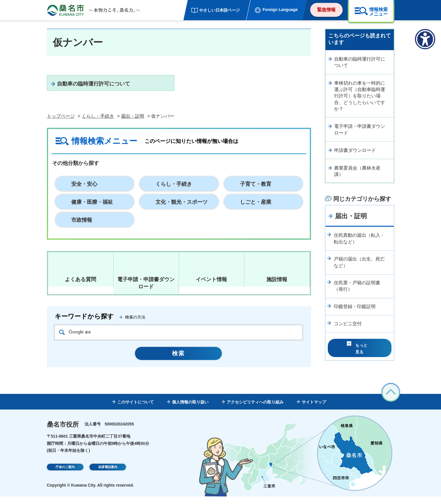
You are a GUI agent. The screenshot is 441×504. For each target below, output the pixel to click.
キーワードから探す (84, 324)
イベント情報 (211, 287)
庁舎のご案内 (65, 475)
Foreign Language (280, 10)
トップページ (61, 124)
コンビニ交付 (348, 324)
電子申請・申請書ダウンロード (360, 129)
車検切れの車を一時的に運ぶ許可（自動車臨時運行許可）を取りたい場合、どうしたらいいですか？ (360, 96)
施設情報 (277, 287)
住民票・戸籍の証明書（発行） (357, 286)
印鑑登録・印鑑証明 (355, 306)
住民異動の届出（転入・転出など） (359, 238)
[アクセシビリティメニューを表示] (425, 39)
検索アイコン (62, 340)
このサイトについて (136, 410)
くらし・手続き (98, 124)
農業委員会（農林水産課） (357, 171)
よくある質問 (80, 287)
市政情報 (82, 228)
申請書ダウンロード (355, 150)
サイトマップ (314, 410)
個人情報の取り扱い (190, 410)
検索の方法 (135, 325)
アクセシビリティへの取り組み (255, 410)
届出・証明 (133, 124)
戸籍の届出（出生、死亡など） (359, 262)
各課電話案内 (108, 475)
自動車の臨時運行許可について (108, 87)
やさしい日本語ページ (219, 10)
